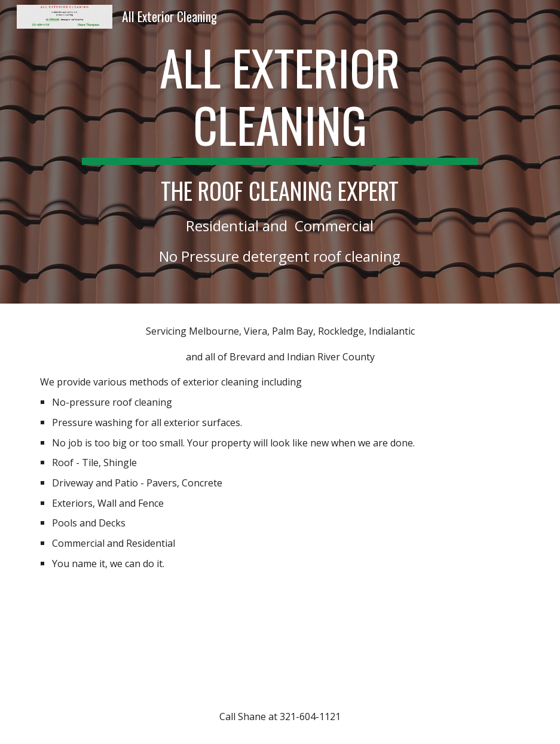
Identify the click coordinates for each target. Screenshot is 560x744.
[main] (280, 152)
